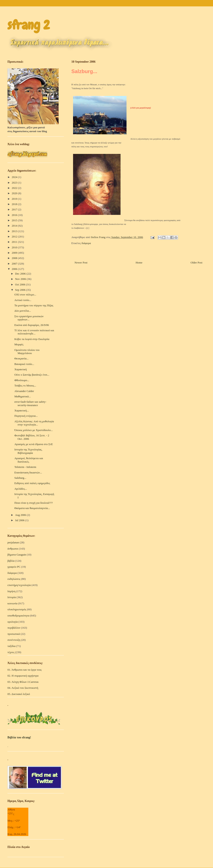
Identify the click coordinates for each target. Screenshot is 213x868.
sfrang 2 (29, 25)
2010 (15, 247)
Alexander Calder (24, 391)
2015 (15, 220)
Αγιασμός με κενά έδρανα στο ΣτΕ (33, 444)
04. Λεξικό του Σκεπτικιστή (23, 688)
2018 (15, 204)
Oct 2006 (21, 284)
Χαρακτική (20, 369)
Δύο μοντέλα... (22, 311)
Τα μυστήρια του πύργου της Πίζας (34, 305)
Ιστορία (12, 597)
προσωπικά (14, 634)
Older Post (196, 263)
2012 (15, 237)
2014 (15, 226)
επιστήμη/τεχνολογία (19, 585)
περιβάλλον (14, 628)
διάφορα (86, 243)
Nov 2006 (21, 279)
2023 (15, 183)
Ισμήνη (12, 591)
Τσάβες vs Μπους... (25, 386)
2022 (15, 188)
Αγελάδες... (21, 489)
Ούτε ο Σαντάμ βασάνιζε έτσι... (32, 375)
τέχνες (11, 652)
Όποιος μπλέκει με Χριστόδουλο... (33, 430)
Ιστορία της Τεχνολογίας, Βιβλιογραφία (28, 451)
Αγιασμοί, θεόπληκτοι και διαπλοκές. (29, 460)
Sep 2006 (21, 290)
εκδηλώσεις (14, 579)
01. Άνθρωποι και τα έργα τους (25, 670)
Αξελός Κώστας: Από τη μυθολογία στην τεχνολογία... (34, 423)
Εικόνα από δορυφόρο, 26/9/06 (32, 325)
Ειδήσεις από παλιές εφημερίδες (32, 483)
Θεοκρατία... (21, 358)
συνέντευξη (14, 640)
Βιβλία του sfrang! (19, 737)
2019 (15, 199)
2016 (15, 215)
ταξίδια (12, 646)
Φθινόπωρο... (22, 380)
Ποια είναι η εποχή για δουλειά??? (33, 503)
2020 (15, 193)
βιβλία (11, 561)
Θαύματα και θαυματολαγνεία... (32, 508)
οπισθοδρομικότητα (18, 616)
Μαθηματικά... (22, 396)
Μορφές (19, 344)
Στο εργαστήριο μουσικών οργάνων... (29, 318)
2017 (15, 209)
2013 (15, 231)
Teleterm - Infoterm (25, 467)
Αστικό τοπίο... (23, 300)
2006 (15, 269)
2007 (15, 264)
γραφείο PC (14, 567)
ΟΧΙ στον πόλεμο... (25, 294)
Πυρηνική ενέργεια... (26, 416)
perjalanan (13, 542)
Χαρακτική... (22, 410)
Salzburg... (20, 478)
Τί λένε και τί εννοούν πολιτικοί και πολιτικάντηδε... (34, 332)
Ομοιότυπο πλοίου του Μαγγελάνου (27, 352)
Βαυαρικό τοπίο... (24, 364)
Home (139, 263)
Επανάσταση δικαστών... (28, 472)
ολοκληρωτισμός (17, 609)
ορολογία (13, 622)
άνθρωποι (13, 549)
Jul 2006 (20, 520)
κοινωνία (12, 603)
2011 (15, 242)
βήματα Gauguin (17, 555)
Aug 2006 (21, 515)
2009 (15, 253)
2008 (15, 258)
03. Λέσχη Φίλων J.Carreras (23, 682)
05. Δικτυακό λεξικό (19, 694)
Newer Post (81, 263)
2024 (15, 177)
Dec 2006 (21, 274)
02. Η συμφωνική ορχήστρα (23, 676)
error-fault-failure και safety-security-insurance (30, 403)
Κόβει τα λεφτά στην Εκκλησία (32, 339)
